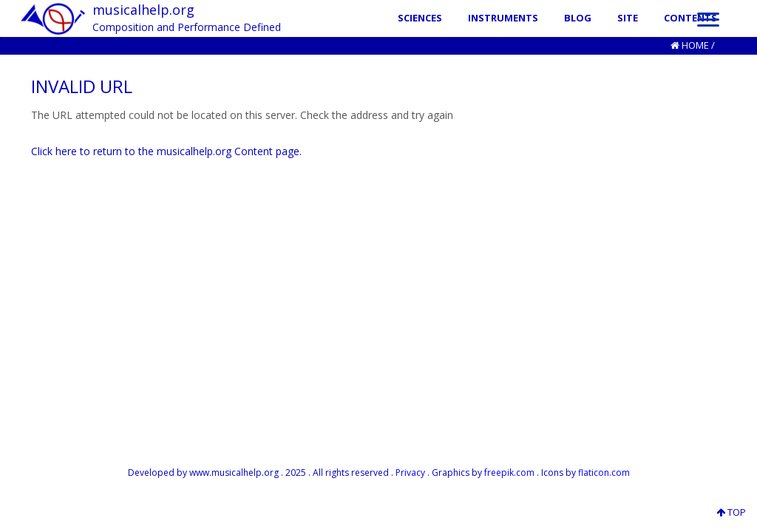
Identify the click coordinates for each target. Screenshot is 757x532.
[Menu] (708, 18)
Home (695, 45)
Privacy (410, 473)
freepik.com (509, 473)
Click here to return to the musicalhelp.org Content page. (166, 151)
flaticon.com (604, 473)
